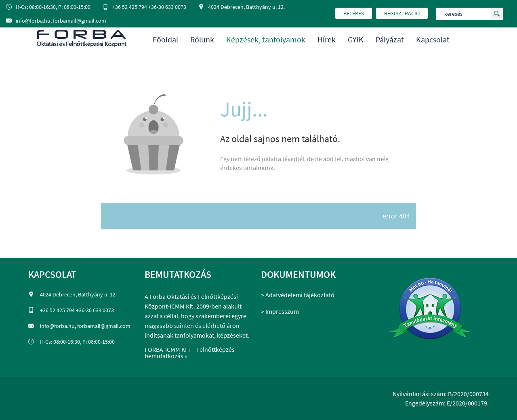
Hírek (327, 39)
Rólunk (202, 39)
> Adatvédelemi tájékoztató (298, 295)
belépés (354, 13)
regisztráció (402, 13)
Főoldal (165, 39)
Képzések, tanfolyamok (266, 39)
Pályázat (390, 39)
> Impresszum (280, 311)
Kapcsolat (433, 39)
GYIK (356, 39)
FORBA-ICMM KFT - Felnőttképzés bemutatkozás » (190, 353)
